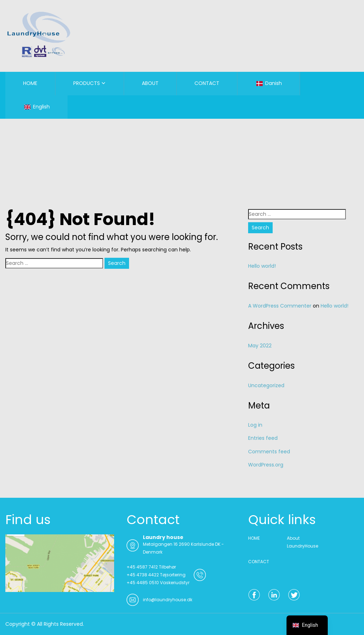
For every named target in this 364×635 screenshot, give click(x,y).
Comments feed (269, 452)
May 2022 (260, 346)
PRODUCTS (87, 83)
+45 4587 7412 (142, 567)
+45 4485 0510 (143, 583)
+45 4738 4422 (143, 575)
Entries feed (263, 438)
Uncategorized (266, 385)
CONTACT (207, 83)
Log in (255, 425)
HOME (30, 83)
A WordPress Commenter (280, 306)
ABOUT (150, 83)
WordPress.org (266, 465)
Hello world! (262, 266)
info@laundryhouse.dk (168, 600)
